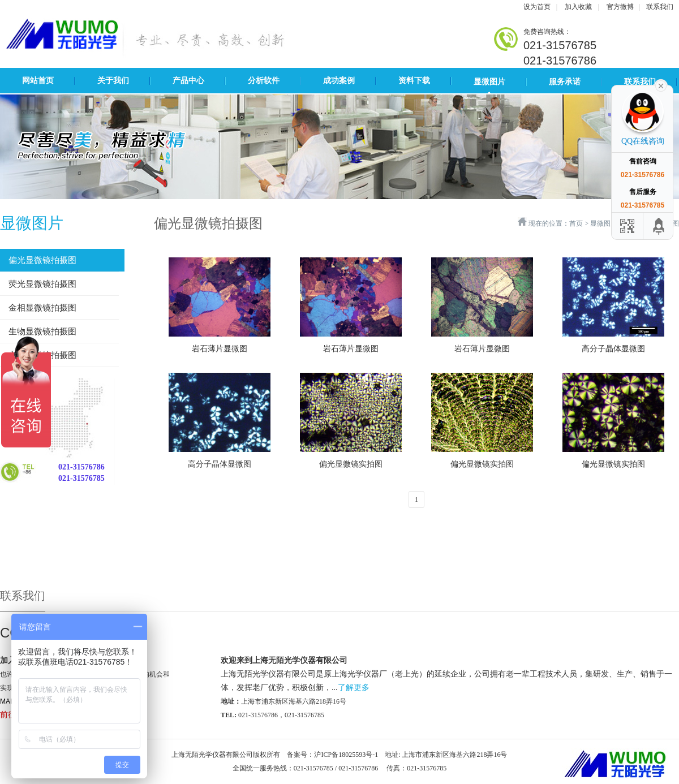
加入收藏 (578, 7)
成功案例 (339, 81)
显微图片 (489, 82)
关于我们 (113, 81)
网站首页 (38, 81)
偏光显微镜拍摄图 (42, 260)
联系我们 (660, 7)
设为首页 (537, 7)
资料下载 (414, 81)
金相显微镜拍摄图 (42, 308)
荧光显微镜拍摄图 (42, 284)
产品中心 (188, 81)
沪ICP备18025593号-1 (346, 755)
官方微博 (620, 7)
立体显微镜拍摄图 (42, 355)
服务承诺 (565, 82)
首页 (576, 223)
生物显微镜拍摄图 (42, 331)
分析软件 (264, 81)
